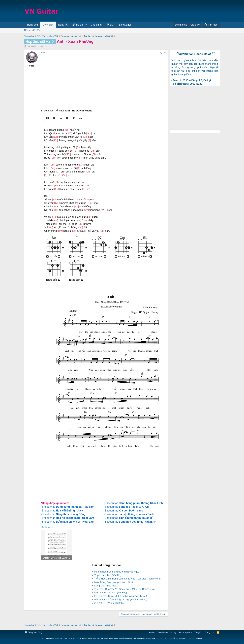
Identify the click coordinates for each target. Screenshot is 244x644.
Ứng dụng (96, 25)
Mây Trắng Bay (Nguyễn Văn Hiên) (114, 582)
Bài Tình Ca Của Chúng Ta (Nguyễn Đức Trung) (121, 599)
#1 (166, 53)
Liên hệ (151, 632)
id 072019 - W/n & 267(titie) (109, 603)
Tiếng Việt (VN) (33, 632)
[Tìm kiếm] (211, 25)
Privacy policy (185, 632)
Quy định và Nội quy (167, 632)
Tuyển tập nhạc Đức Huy (108, 575)
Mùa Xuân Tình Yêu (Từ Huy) (111, 593)
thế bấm (53, 257)
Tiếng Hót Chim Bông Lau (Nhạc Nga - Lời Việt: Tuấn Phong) (128, 579)
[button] (86, 25)
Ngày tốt (63, 25)
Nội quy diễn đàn (32, 30)
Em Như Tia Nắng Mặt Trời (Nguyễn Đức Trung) (121, 596)
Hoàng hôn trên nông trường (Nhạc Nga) (117, 572)
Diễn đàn (48, 25)
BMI (110, 25)
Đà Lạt (78, 24)
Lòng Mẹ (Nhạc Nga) (106, 586)
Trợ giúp (198, 632)
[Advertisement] (159, 11)
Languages (125, 25)
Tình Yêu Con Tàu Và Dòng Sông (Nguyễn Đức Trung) (124, 589)
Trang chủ (32, 25)
